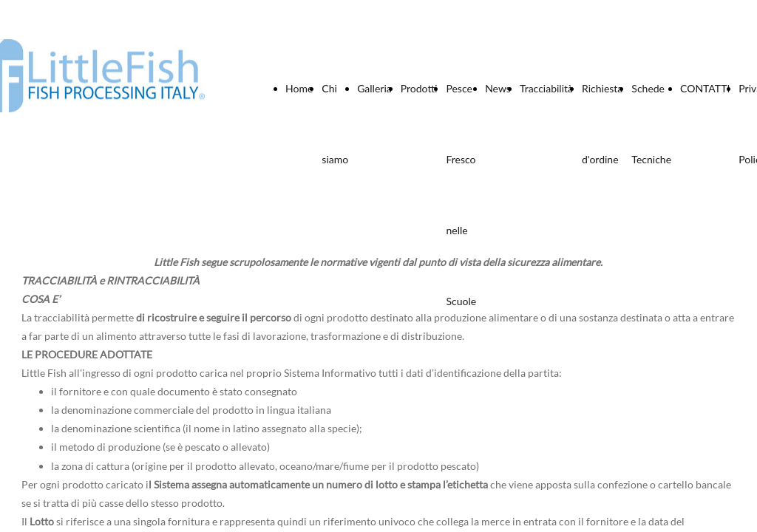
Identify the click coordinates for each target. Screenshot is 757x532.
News (498, 88)
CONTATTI (705, 88)
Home (299, 88)
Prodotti (419, 88)
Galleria (374, 88)
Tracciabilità (546, 88)
